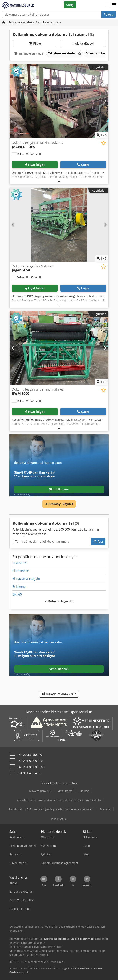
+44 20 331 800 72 (30, 755)
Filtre (35, 44)
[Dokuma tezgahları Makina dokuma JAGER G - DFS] (59, 101)
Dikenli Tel (20, 563)
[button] (114, 5)
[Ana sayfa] (4, 22)
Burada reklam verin (59, 694)
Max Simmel (65, 791)
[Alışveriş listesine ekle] (103, 143)
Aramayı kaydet (59, 504)
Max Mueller (59, 818)
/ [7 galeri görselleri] (102, 382)
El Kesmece (21, 571)
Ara (109, 14)
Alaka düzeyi (83, 44)
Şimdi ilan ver (59, 489)
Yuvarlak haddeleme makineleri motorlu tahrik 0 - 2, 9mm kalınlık (59, 800)
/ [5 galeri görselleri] (102, 135)
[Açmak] (59, 181)
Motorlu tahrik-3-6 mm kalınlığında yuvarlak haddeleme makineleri (51, 809)
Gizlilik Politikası (80, 969)
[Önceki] (13, 101)
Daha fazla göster (59, 601)
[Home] (20, 22)
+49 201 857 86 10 (30, 761)
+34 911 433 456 (29, 773)
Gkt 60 (17, 594)
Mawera (105, 809)
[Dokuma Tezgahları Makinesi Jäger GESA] (59, 225)
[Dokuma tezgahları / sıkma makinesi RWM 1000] (59, 348)
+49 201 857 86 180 (31, 767)
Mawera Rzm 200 (40, 791)
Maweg (84, 791)
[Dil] (108, 5)
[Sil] (79, 54)
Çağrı (83, 165)
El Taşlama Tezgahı (26, 579)
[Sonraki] (105, 101)
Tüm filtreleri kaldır (29, 54)
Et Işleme (19, 587)
